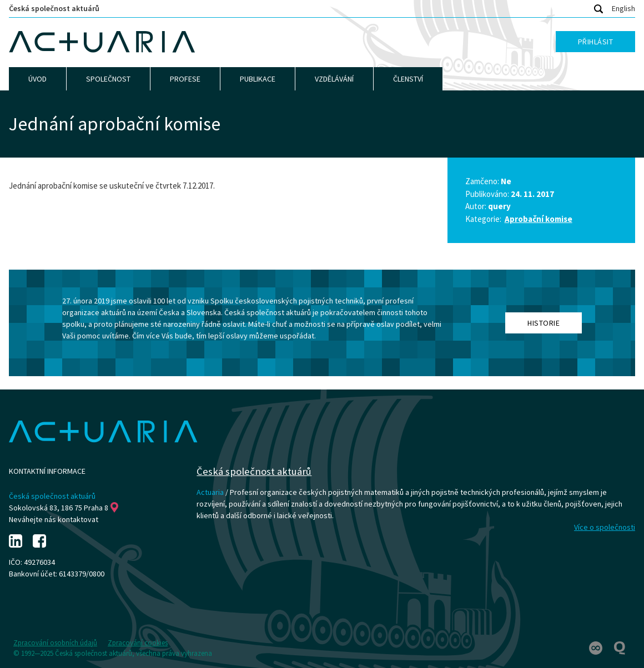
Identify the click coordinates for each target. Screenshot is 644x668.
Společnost (108, 79)
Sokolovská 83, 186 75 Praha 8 (64, 508)
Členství (408, 79)
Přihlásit (596, 42)
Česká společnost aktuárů (54, 8)
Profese (185, 79)
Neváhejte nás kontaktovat (54, 519)
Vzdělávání (334, 79)
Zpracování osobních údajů (55, 643)
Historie (544, 323)
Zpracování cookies (138, 643)
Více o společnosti (605, 527)
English (623, 8)
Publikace (258, 79)
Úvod (37, 79)
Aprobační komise (539, 219)
